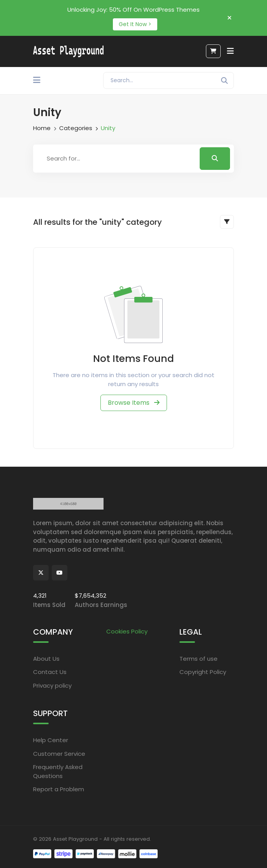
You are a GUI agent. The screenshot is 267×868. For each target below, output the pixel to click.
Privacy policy (52, 685)
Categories (76, 128)
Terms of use (198, 659)
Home (42, 128)
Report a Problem (59, 789)
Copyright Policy (203, 672)
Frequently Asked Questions (58, 771)
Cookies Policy (127, 631)
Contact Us (50, 672)
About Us (46, 659)
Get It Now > (135, 24)
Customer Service (59, 754)
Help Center (51, 740)
